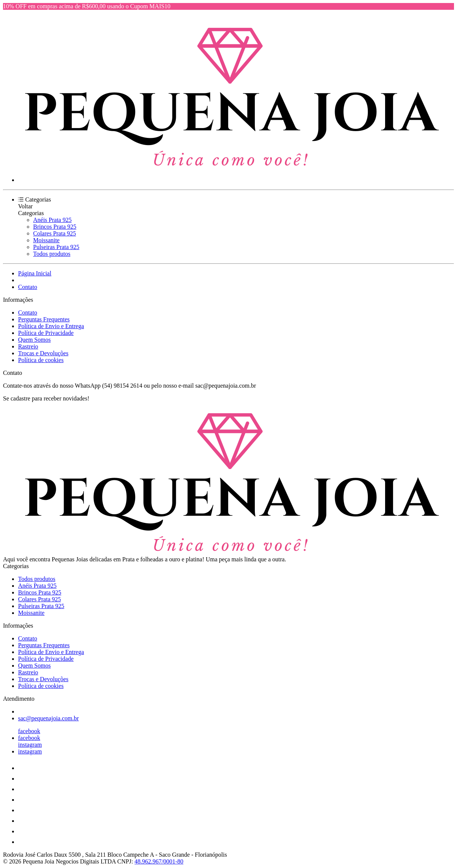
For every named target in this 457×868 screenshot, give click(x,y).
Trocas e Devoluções (43, 353)
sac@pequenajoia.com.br (48, 718)
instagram (30, 745)
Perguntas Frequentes (44, 319)
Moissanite (46, 240)
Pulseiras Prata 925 (56, 247)
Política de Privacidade (46, 333)
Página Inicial (35, 273)
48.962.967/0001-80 (159, 861)
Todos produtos (52, 254)
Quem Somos (34, 340)
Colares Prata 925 (55, 233)
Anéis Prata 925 (52, 220)
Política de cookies (41, 360)
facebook (29, 731)
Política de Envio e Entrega (51, 326)
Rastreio (28, 346)
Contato (28, 287)
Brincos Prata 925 (55, 227)
